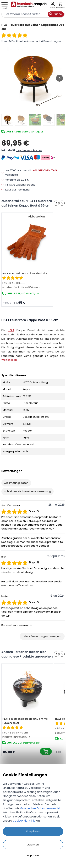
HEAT (11, 330)
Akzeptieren (33, 831)
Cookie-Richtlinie (24, 821)
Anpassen (33, 855)
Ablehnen (33, 845)
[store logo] (29, 5)
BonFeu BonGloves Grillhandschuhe (25, 273)
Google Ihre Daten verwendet (40, 808)
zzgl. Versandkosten (29, 150)
